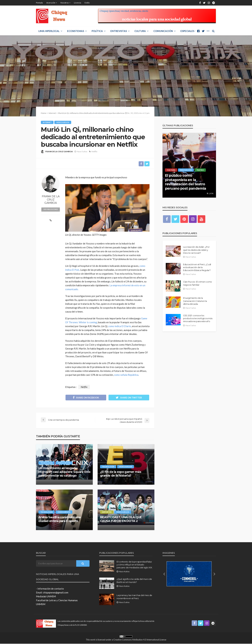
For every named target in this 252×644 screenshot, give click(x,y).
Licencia (78, 3)
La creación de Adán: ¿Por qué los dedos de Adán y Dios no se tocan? (196, 250)
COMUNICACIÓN (163, 31)
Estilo (87, 3)
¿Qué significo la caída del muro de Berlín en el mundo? (134, 581)
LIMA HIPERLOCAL (49, 31)
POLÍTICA (97, 31)
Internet (47, 122)
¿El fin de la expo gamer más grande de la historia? (121, 474)
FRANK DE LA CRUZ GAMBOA (59, 151)
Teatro (200, 170)
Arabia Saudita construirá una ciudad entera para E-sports (60, 519)
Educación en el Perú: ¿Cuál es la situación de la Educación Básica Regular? (197, 267)
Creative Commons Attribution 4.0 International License (140, 640)
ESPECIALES (187, 31)
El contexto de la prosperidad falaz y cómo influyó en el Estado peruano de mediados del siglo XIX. (135, 565)
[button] (164, 574)
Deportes (107, 512)
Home (44, 113)
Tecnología (47, 463)
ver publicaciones (51, 210)
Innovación (186, 170)
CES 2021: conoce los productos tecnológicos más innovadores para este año (198, 319)
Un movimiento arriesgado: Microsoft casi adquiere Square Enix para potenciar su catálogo (64, 472)
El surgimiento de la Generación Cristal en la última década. (195, 301)
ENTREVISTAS (119, 31)
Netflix (94, 151)
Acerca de (51, 3)
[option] (189, 165)
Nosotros (65, 3)
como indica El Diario (120, 326)
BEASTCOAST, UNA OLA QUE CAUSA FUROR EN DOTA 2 (121, 519)
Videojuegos (63, 122)
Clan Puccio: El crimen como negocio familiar (198, 283)
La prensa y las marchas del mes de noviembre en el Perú (134, 597)
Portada (39, 3)
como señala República (126, 375)
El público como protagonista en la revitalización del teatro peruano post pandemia (185, 182)
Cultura (140, 31)
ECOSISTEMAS (76, 31)
